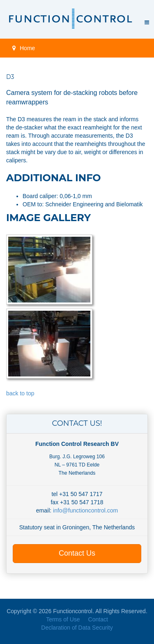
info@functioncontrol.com (85, 510)
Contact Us (77, 553)
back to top (20, 393)
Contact (98, 619)
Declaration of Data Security (77, 628)
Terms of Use (63, 619)
